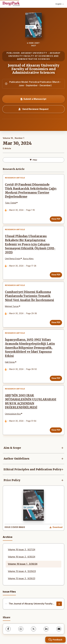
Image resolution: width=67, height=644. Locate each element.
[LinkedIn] (46, 629)
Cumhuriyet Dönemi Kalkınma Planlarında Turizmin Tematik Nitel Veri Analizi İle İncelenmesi (30, 296)
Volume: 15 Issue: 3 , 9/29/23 (22, 578)
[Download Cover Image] (56, 527)
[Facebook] (8, 629)
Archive (8, 537)
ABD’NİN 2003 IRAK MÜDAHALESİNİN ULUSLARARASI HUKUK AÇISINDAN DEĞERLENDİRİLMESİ (31, 401)
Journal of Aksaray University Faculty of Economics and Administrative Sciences (34, 69)
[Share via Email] (59, 629)
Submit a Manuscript (33, 99)
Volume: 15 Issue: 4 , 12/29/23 (22, 571)
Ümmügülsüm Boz (13, 414)
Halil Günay (10, 362)
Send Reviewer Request (33, 109)
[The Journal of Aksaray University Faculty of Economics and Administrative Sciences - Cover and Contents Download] (59, 604)
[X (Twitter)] (33, 629)
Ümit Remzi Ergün (13, 259)
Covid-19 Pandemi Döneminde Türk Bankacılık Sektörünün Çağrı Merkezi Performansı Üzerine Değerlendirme (31, 191)
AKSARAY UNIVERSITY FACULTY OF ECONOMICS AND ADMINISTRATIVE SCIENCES (34, 56)
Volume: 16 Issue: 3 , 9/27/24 (22, 550)
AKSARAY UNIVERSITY (34, 53)
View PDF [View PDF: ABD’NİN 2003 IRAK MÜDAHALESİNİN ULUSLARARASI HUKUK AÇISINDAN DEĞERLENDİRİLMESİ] (56, 430)
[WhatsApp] (21, 629)
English (60, 4)
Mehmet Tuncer (12, 306)
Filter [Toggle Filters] (33, 160)
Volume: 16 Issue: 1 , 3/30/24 (23, 564)
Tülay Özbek (11, 203)
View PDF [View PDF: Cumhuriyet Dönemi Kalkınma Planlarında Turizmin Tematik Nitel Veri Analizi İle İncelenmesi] (56, 322)
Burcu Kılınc (28, 259)
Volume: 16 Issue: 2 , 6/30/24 (22, 557)
